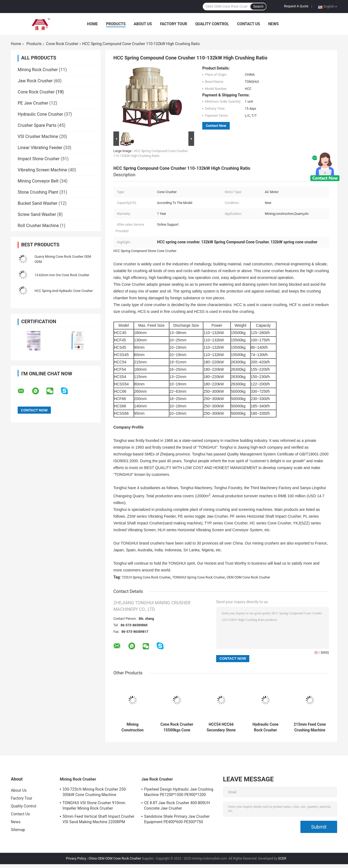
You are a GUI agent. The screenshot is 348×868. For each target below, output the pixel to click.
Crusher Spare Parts (37, 125)
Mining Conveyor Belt (38, 181)
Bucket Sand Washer (38, 203)
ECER (282, 858)
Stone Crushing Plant (38, 192)
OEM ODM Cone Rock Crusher (248, 577)
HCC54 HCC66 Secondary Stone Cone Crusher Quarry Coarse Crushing (221, 727)
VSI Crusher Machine (38, 136)
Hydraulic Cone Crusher (40, 114)
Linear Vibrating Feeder (40, 148)
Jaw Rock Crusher (35, 81)
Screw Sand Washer (37, 214)
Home (92, 24)
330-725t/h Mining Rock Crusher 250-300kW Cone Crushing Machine (95, 792)
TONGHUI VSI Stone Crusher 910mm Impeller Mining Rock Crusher (94, 806)
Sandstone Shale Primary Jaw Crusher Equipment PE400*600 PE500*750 (177, 819)
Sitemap (18, 830)
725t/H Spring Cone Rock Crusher (146, 577)
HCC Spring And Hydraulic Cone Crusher (64, 291)
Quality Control (212, 24)
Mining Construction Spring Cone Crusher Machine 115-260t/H (133, 727)
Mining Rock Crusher (38, 70)
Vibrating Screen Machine (42, 170)
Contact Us (248, 24)
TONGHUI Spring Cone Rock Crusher (198, 577)
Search (258, 7)
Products (116, 24)
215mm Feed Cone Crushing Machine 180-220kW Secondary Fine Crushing (310, 727)
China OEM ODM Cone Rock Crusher (115, 858)
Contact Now (216, 126)
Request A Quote (296, 6)
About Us (143, 24)
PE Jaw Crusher (33, 103)
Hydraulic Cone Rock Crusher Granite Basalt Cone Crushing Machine (266, 727)
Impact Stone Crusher (39, 159)
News (273, 24)
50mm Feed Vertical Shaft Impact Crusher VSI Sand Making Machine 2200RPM (99, 819)
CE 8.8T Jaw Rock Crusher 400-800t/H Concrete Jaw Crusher (177, 806)
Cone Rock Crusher (62, 44)
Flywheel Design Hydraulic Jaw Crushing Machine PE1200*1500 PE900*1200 (179, 792)
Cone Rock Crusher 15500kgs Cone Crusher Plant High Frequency (177, 727)
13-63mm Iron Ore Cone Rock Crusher (62, 275)
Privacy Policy (76, 858)
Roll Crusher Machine (38, 226)
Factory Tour (174, 24)
